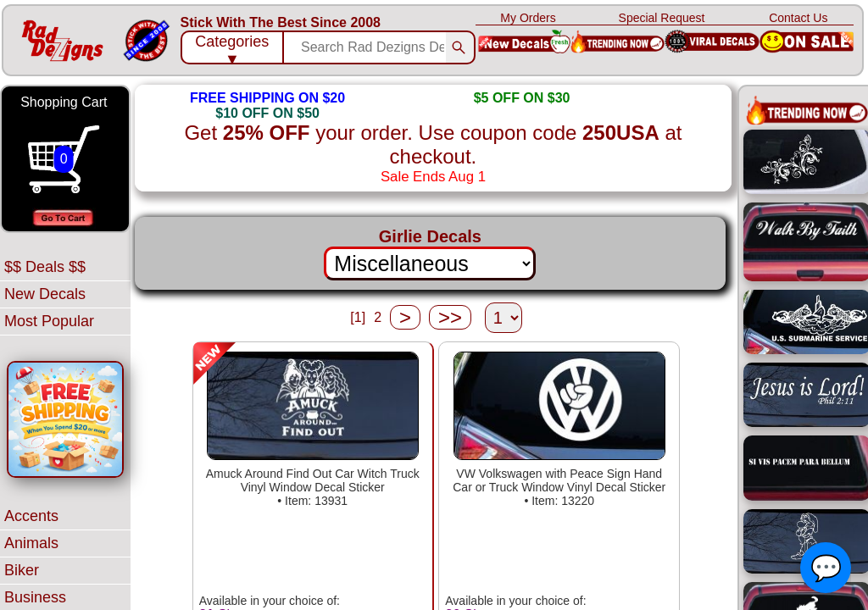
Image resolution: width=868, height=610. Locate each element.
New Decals (45, 294)
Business (35, 597)
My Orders (528, 18)
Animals (31, 543)
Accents (31, 516)
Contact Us (798, 18)
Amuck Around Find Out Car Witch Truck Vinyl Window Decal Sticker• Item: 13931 (313, 487)
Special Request (662, 18)
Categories (232, 49)
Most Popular (49, 321)
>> (450, 317)
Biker (22, 570)
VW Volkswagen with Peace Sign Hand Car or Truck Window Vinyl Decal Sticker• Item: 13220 (559, 487)
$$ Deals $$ (45, 267)
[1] (358, 317)
